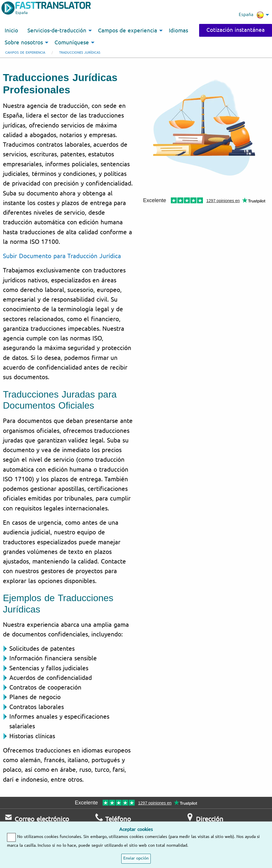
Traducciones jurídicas (80, 53)
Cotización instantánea (236, 30)
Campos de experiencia (25, 53)
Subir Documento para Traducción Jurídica (62, 256)
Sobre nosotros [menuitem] (24, 43)
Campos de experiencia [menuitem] (128, 31)
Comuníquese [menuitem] (72, 43)
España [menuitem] (251, 15)
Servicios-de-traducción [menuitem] (57, 31)
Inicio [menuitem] (11, 31)
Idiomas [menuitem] (178, 31)
